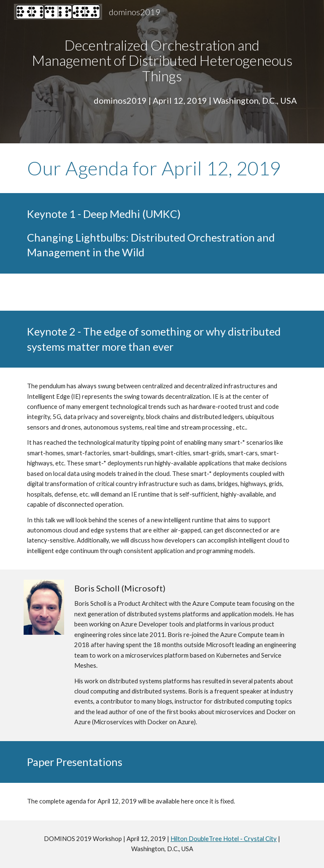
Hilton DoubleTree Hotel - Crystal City (224, 839)
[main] (162, 61)
